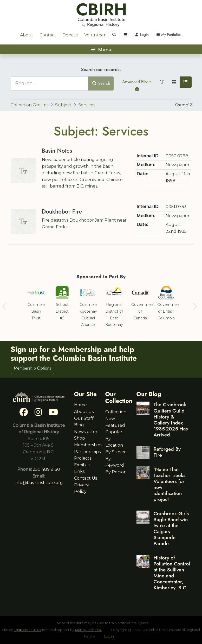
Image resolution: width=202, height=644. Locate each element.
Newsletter (86, 432)
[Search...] (50, 83)
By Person (116, 472)
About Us (84, 412)
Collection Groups (30, 105)
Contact (48, 35)
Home (80, 405)
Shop (80, 438)
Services (87, 105)
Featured (115, 425)
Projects (83, 458)
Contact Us (86, 478)
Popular (114, 432)
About (27, 35)
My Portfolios (168, 35)
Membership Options (33, 368)
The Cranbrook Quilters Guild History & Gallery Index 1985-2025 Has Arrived (171, 419)
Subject (63, 105)
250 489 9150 (46, 469)
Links (79, 471)
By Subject (117, 452)
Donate (70, 35)
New (110, 419)
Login (142, 35)
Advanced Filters (137, 85)
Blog (79, 425)
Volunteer (95, 35)
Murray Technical (88, 630)
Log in (109, 636)
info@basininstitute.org (39, 483)
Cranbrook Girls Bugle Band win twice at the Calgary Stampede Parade (171, 528)
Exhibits (82, 465)
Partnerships (87, 452)
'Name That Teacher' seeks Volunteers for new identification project (170, 484)
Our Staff (84, 418)
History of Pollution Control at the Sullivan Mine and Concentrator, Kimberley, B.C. (172, 573)
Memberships (88, 445)
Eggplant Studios (27, 630)
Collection (116, 412)
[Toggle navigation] (101, 49)
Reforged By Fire (167, 452)
